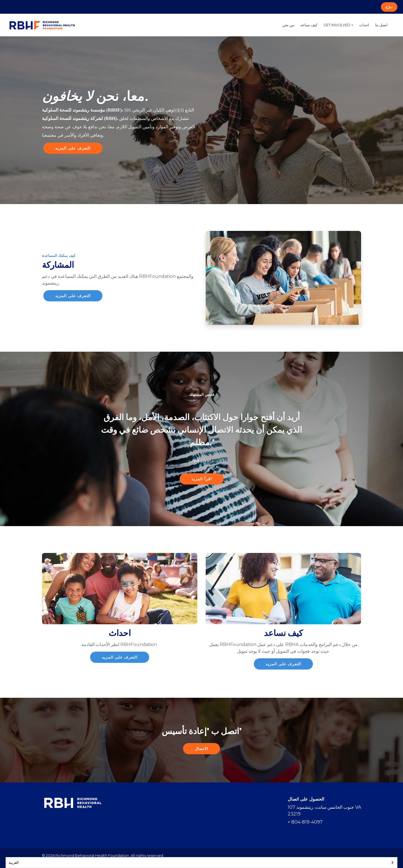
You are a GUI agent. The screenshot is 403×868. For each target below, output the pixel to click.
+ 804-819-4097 (305, 822)
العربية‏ (14, 862)
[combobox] (201, 863)
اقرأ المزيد (202, 479)
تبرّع (389, 7)
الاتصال (201, 749)
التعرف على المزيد (73, 148)
